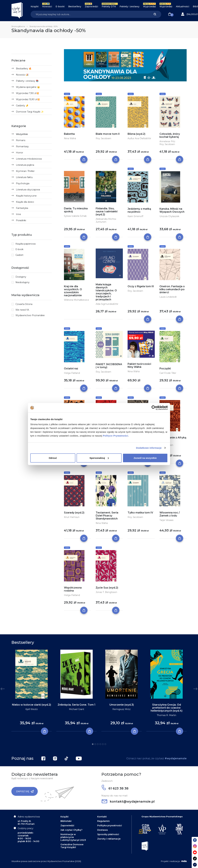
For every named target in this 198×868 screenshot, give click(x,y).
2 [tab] (95, 744)
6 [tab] (105, 744)
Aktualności (183, 6)
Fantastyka (22, 208)
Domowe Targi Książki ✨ (30, 112)
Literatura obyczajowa (28, 190)
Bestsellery (75, 6)
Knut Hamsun (72, 517)
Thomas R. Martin (166, 715)
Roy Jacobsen (103, 138)
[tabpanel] (31, 691)
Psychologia (23, 183)
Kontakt (102, 817)
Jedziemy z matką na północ (139, 210)
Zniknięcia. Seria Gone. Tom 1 (76, 705)
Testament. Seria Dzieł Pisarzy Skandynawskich (107, 516)
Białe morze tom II (108, 134)
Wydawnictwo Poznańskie (30, 315)
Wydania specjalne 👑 (28, 87)
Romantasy (22, 146)
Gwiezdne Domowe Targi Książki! (72, 846)
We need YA (22, 310)
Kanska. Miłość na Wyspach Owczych (172, 210)
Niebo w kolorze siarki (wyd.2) (31, 705)
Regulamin (103, 821)
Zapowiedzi (91, 6)
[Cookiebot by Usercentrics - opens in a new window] (154, 408)
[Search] (90, 14)
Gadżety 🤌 (22, 106)
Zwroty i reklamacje (109, 839)
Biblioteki (66, 821)
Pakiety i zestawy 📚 (27, 81)
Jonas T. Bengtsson (106, 592)
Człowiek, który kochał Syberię (170, 135)
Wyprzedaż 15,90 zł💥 (28, 99)
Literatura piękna (25, 165)
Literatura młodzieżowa (29, 159)
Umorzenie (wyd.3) (122, 705)
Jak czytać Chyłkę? (71, 830)
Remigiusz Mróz (121, 709)
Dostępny (21, 277)
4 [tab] (100, 744)
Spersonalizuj (99, 458)
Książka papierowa (25, 244)
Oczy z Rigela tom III (141, 286)
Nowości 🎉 (22, 75)
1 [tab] (93, 744)
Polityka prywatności (110, 826)
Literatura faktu (24, 177)
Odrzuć (53, 458)
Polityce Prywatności (116, 436)
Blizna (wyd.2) (136, 134)
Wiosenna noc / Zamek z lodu (170, 514)
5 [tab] (103, 744)
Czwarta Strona (24, 304)
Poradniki (21, 220)
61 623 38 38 (115, 788)
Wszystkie (22, 134)
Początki (165, 369)
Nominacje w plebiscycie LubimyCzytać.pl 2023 (73, 837)
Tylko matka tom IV (140, 513)
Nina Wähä (70, 138)
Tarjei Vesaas (166, 520)
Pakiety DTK (109, 6)
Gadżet (19, 255)
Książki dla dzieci (25, 202)
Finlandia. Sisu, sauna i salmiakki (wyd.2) (107, 211)
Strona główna (18, 26)
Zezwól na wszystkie (145, 458)
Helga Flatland (72, 373)
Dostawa (102, 830)
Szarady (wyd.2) (74, 513)
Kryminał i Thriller (25, 171)
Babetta (69, 134)
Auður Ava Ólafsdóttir (139, 138)
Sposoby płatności (108, 834)
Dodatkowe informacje (149, 448)
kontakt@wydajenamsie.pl (128, 801)
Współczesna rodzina (73, 589)
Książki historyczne (26, 196)
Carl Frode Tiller (168, 373)
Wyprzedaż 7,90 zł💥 (27, 93)
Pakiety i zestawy (129, 6)
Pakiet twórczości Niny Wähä (139, 365)
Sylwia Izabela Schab (75, 216)
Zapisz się (25, 791)
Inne (18, 214)
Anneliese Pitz (167, 141)
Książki (35, 6)
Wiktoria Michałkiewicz (76, 300)
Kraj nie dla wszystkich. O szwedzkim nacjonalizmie (73, 291)
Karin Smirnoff (135, 216)
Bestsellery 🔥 (24, 69)
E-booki (60, 6)
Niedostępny (22, 282)
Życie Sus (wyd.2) (107, 588)
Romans (21, 140)
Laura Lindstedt (168, 297)
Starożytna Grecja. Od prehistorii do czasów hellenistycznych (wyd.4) (166, 708)
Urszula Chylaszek (169, 216)
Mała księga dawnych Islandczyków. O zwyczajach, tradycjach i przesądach (106, 292)
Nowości (47, 6)
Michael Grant (77, 709)
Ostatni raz (71, 369)
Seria (67, 94)
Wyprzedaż (149, 6)
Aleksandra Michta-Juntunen (106, 220)
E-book (19, 249)
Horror (19, 153)
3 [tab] (98, 744)
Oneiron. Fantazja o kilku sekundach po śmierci (172, 289)
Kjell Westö (32, 709)
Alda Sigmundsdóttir (107, 304)
